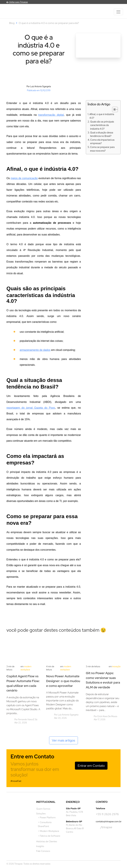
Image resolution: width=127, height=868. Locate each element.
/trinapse (104, 827)
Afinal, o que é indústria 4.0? (102, 116)
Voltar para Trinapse (17, 2)
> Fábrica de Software (49, 836)
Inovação (116, 666)
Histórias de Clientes (47, 841)
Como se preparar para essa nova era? (102, 149)
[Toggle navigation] (118, 12)
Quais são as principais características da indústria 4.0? (102, 125)
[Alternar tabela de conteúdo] (113, 109)
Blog (12, 23)
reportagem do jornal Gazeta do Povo (31, 408)
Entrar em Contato (91, 766)
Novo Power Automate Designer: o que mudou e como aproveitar (63, 681)
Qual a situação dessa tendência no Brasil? (102, 134)
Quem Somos (43, 809)
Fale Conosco (43, 851)
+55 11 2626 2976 (107, 814)
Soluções (41, 814)
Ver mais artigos (64, 740)
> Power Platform (47, 817)
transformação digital (51, 115)
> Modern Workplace (48, 831)
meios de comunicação (24, 178)
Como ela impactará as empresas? (102, 142)
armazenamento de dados (35, 350)
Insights (40, 846)
